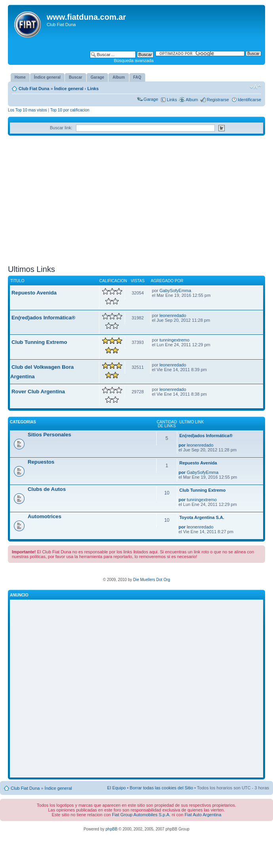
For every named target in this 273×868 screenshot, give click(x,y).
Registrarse (218, 100)
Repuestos (41, 462)
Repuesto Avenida (34, 293)
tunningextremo (174, 340)
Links (93, 89)
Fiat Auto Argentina (203, 815)
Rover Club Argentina (38, 392)
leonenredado (173, 315)
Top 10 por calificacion (70, 110)
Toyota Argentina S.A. (202, 517)
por (182, 445)
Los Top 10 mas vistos (27, 110)
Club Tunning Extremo (39, 342)
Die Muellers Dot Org (151, 580)
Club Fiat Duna (34, 89)
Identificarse (249, 100)
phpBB (112, 829)
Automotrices (45, 516)
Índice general (69, 89)
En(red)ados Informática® (43, 318)
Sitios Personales (49, 435)
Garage (151, 99)
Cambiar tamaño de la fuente (255, 87)
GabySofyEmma (175, 291)
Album (192, 100)
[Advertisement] (136, 203)
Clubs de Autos (47, 489)
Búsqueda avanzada (134, 60)
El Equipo (117, 788)
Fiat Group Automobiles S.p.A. (141, 815)
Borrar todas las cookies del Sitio (161, 788)
